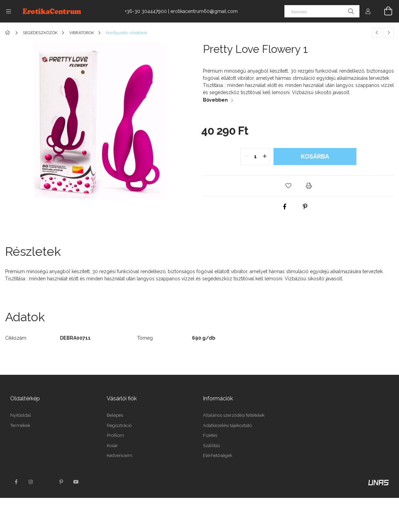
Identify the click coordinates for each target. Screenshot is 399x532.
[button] (288, 186)
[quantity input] (255, 157)
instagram (31, 482)
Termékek (20, 425)
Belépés (115, 415)
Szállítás (211, 446)
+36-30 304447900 (146, 11)
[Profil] (368, 11)
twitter (46, 482)
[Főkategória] (9, 33)
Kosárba (315, 156)
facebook (16, 482)
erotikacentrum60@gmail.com (204, 11)
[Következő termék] (389, 33)
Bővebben (215, 100)
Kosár (112, 446)
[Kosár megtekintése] (384, 11)
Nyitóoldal (21, 415)
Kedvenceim (120, 455)
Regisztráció (119, 425)
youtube (76, 482)
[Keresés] (322, 11)
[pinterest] (305, 207)
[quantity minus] (246, 157)
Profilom (115, 435)
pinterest (61, 482)
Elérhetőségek (218, 455)
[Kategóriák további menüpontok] (9, 11)
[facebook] (285, 207)
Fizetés (210, 435)
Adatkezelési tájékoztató (227, 425)
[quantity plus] (265, 157)
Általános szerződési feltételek (234, 415)
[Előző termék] (377, 33)
